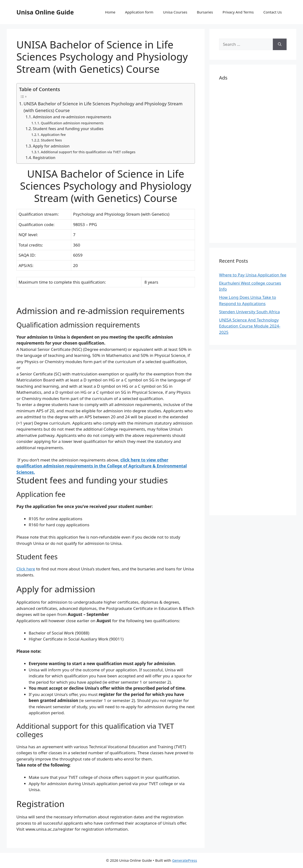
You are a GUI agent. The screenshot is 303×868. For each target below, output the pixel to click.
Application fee (53, 135)
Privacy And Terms (238, 12)
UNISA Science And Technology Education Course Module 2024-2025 (250, 326)
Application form (139, 12)
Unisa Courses (175, 12)
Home (110, 12)
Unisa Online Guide (45, 12)
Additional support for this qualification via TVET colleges (88, 152)
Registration (44, 158)
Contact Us (273, 12)
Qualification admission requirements (72, 123)
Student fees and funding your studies (68, 129)
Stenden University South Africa (249, 312)
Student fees (51, 140)
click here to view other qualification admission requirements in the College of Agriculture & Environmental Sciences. (102, 466)
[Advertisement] (253, 161)
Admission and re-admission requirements (72, 117)
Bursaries (205, 12)
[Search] (280, 44)
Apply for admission (51, 146)
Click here (26, 569)
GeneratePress (184, 860)
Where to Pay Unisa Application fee (253, 275)
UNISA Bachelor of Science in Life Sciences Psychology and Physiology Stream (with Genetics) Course (103, 107)
